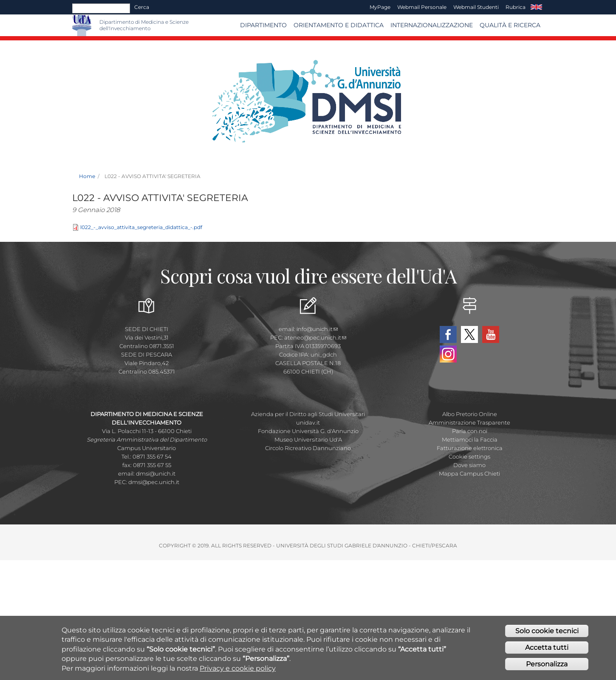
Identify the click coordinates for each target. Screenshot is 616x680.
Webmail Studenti (476, 7)
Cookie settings (469, 456)
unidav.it (308, 422)
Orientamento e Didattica (339, 25)
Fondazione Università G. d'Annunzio (308, 431)
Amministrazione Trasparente (469, 422)
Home (87, 176)
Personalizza (547, 667)
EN (536, 7)
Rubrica (516, 7)
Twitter (469, 334)
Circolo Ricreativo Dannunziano (308, 448)
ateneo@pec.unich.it (315, 337)
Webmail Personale (422, 7)
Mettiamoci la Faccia (470, 439)
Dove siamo (469, 465)
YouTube (491, 334)
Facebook (448, 334)
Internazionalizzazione (432, 25)
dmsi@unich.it (156, 473)
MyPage (380, 7)
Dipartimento (263, 25)
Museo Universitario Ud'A (308, 439)
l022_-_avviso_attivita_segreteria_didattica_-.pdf (141, 227)
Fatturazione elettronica (470, 448)
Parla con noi (470, 431)
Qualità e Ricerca (510, 25)
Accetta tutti (547, 650)
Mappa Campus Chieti (469, 473)
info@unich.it (317, 329)
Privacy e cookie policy (238, 671)
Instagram (448, 354)
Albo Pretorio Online (470, 414)
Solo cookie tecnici (547, 633)
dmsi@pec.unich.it (154, 482)
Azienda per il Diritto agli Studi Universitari (308, 414)
